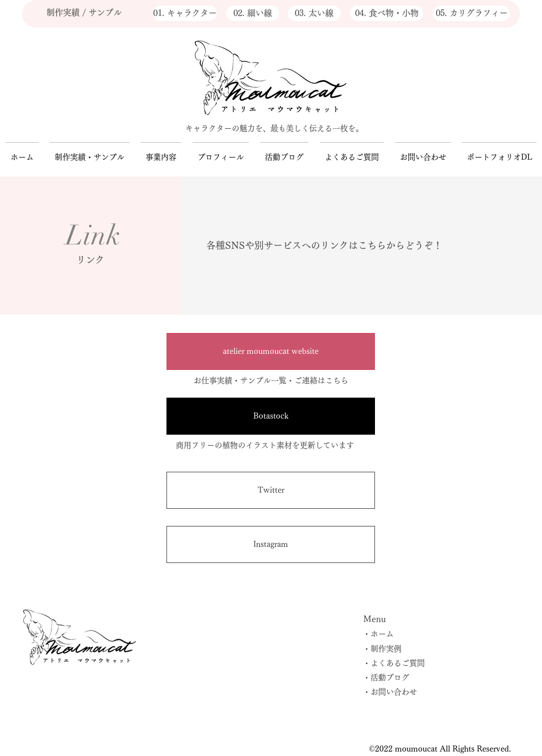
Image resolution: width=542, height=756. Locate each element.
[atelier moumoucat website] (271, 351)
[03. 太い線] (314, 13)
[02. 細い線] (253, 13)
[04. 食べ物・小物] (387, 13)
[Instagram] (271, 544)
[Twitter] (271, 490)
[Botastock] (271, 416)
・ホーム (378, 634)
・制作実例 (382, 649)
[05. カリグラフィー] (471, 13)
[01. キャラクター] (185, 13)
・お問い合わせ (390, 692)
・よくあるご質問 (394, 663)
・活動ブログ (386, 677)
